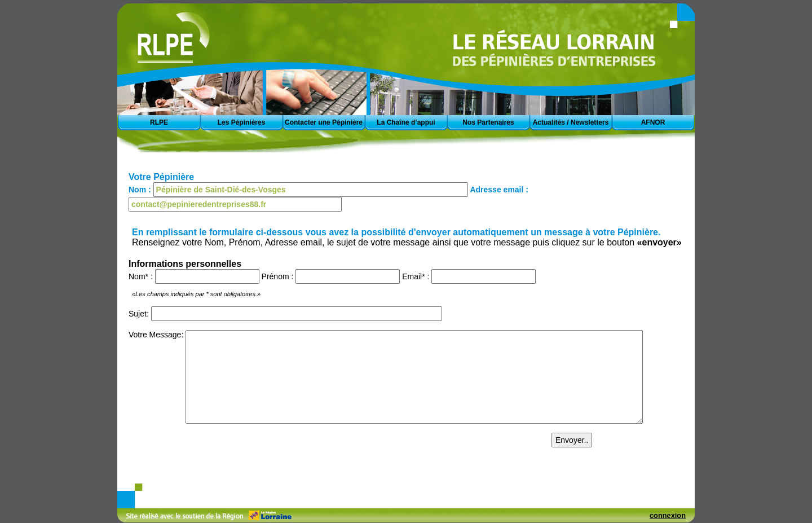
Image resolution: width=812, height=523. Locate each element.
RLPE (159, 122)
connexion (668, 515)
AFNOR (653, 122)
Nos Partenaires (488, 122)
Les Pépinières (242, 122)
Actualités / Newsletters (571, 122)
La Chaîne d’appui (406, 122)
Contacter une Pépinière (324, 122)
